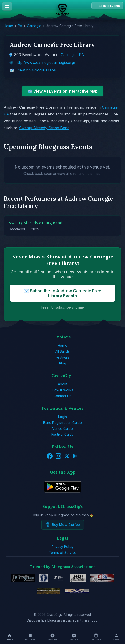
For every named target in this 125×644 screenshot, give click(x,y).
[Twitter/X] (67, 457)
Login (62, 417)
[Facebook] (50, 457)
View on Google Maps (36, 70)
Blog (63, 363)
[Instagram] (58, 457)
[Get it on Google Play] (75, 457)
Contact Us (62, 396)
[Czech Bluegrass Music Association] (59, 578)
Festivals (62, 357)
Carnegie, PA (72, 55)
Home (8, 26)
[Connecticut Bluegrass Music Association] (102, 578)
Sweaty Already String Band (44, 128)
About (63, 384)
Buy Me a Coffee (63, 525)
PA (20, 26)
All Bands (62, 351)
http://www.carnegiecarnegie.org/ (45, 62)
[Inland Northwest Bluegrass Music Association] (77, 591)
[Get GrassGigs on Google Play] (63, 496)
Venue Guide (62, 429)
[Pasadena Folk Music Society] (48, 591)
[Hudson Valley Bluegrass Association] (23, 578)
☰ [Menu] (7, 6)
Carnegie (34, 26)
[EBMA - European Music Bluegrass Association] (44, 578)
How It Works (63, 390)
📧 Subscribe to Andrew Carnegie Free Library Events (63, 293)
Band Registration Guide (62, 423)
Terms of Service (62, 553)
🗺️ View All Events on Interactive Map (63, 91)
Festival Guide (62, 434)
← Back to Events (107, 6)
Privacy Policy (62, 547)
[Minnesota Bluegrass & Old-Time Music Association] (78, 578)
